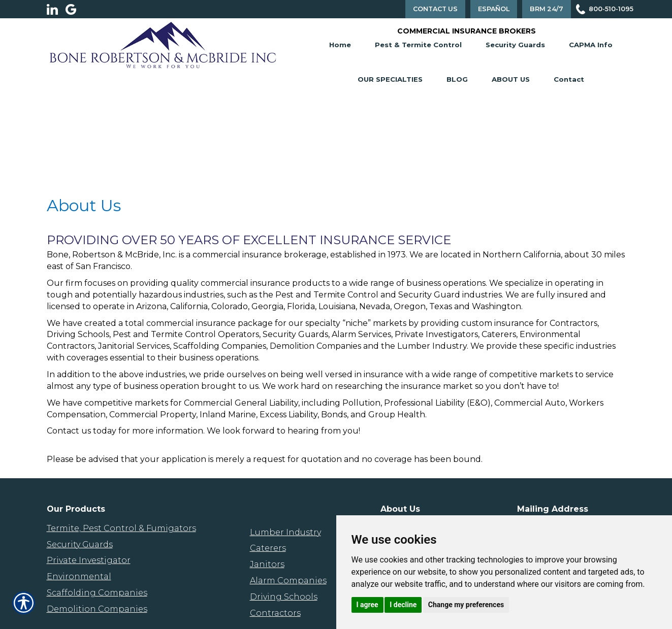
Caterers (268, 548)
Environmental (79, 576)
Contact (569, 79)
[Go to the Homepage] (163, 44)
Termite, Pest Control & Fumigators (121, 528)
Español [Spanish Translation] (494, 9)
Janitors (267, 564)
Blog (457, 79)
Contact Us (435, 9)
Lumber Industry (285, 532)
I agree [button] (367, 605)
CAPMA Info (591, 45)
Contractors (275, 613)
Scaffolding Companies (97, 593)
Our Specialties (390, 79)
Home (340, 45)
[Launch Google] (75, 9)
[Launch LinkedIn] (56, 9)
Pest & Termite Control (418, 45)
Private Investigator (89, 560)
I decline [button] (403, 605)
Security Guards (515, 45)
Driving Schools (284, 597)
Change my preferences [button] (466, 605)
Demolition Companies (97, 609)
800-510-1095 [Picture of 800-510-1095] (611, 9)
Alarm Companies (288, 581)
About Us (511, 79)
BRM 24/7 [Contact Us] (547, 9)
